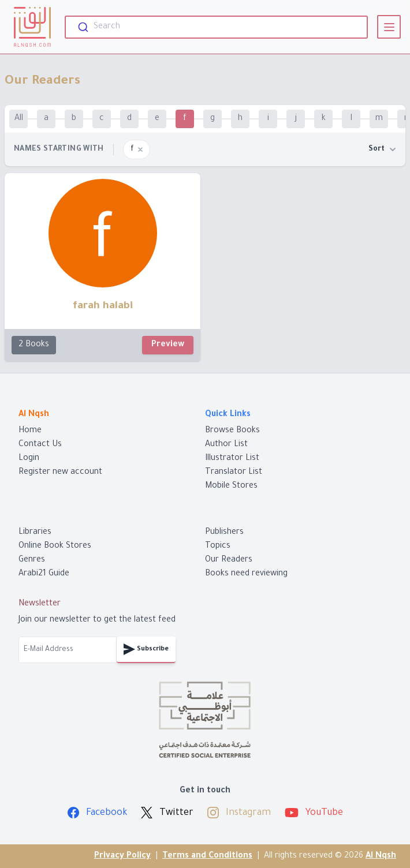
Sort (382, 149)
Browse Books (232, 431)
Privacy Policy (122, 856)
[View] (389, 27)
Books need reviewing (246, 574)
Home (30, 431)
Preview (168, 345)
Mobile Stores (231, 487)
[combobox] (216, 27)
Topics (218, 547)
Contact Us (40, 445)
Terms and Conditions (207, 856)
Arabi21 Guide (44, 574)
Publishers (224, 533)
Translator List (234, 473)
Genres (32, 560)
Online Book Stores (55, 547)
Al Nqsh (381, 856)
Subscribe (146, 649)
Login (29, 459)
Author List (226, 445)
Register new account (60, 473)
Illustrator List (232, 459)
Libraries (35, 533)
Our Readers (229, 560)
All (19, 119)
